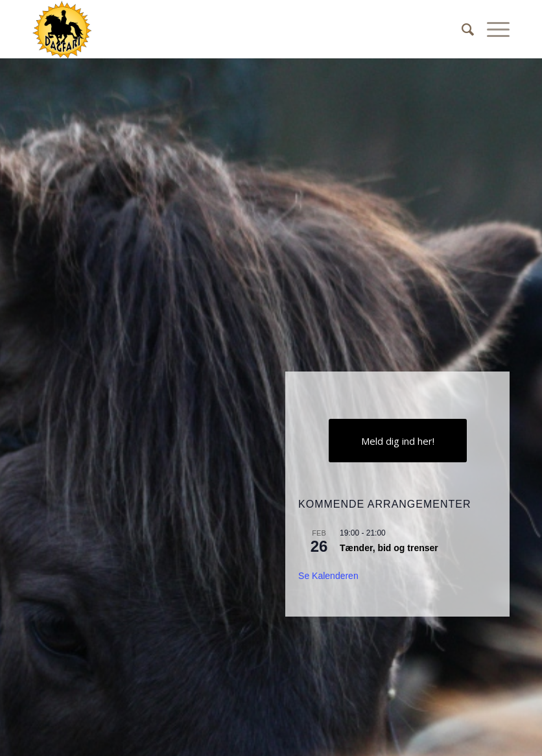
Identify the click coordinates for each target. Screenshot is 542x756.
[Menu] (492, 29)
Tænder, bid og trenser (389, 548)
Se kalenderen (328, 576)
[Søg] (461, 29)
